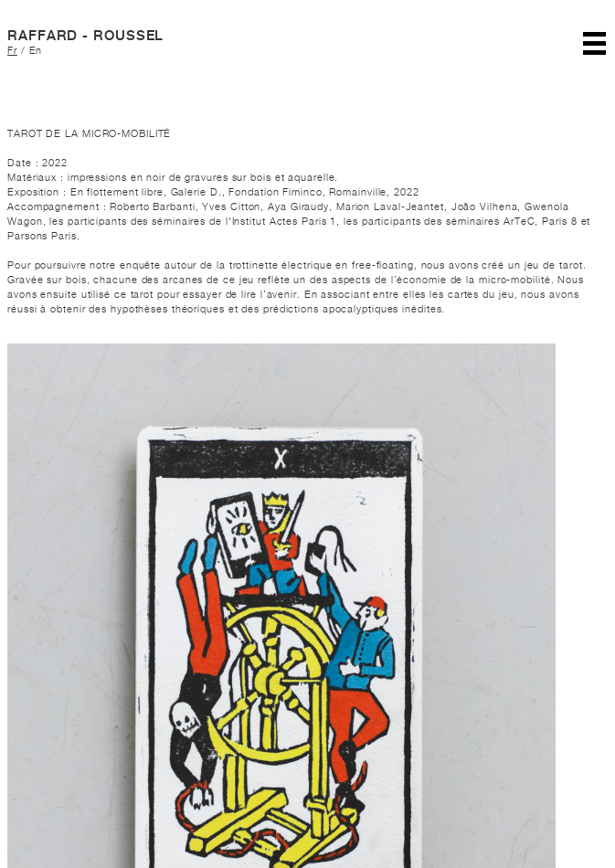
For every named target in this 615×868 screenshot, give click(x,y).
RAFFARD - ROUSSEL (85, 36)
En (36, 50)
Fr (12, 50)
